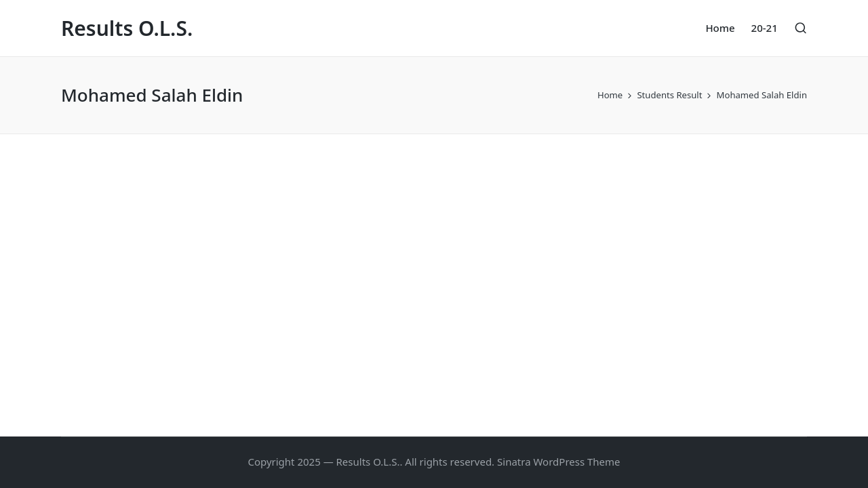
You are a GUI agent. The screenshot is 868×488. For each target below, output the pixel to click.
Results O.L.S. (127, 28)
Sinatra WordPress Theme (559, 462)
